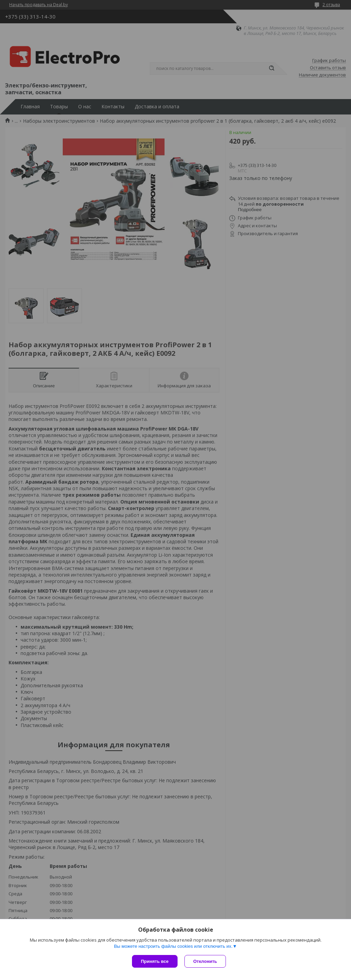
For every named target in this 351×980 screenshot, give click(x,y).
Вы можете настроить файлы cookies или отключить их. (173, 946)
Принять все (155, 961)
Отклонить (205, 961)
